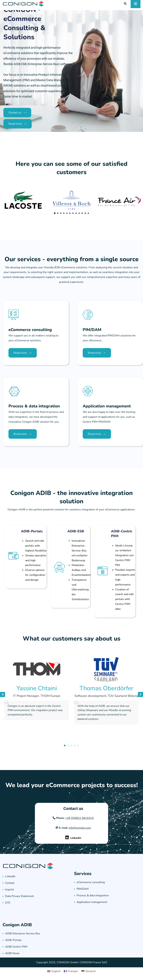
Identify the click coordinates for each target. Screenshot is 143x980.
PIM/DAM (83, 889)
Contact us (73, 809)
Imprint (9, 890)
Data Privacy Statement (19, 896)
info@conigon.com (80, 828)
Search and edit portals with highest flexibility (36, 546)
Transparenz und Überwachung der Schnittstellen (80, 590)
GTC (8, 903)
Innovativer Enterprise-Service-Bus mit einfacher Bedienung (80, 551)
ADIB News (12, 953)
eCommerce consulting (91, 882)
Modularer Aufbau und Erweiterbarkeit (81, 570)
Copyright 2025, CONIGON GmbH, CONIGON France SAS (72, 962)
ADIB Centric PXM (16, 947)
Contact (10, 883)
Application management (92, 902)
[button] (55, 213)
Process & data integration (93, 895)
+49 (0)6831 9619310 (79, 818)
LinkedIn (10, 876)
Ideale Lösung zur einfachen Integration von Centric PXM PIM (124, 555)
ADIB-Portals (32, 531)
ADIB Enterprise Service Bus (23, 934)
